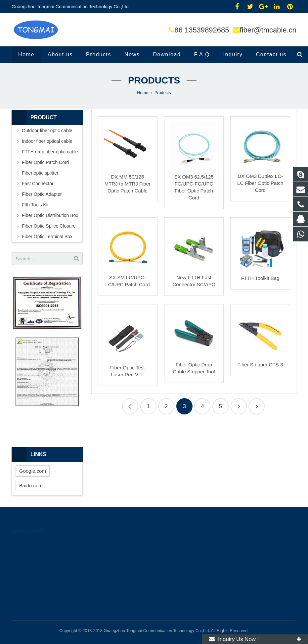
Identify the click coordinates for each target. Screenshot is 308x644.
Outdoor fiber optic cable (47, 131)
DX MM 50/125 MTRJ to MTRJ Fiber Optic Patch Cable (128, 184)
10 (239, 406)
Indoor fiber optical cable (47, 141)
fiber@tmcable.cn (268, 30)
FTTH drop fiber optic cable (50, 152)
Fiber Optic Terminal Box (47, 237)
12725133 (175, 544)
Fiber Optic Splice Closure (49, 226)
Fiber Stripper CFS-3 (260, 365)
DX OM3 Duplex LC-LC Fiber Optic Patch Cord (260, 183)
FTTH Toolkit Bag (260, 278)
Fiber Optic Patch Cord (45, 162)
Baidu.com (31, 485)
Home (143, 93)
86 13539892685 (202, 30)
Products (154, 80)
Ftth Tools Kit (35, 205)
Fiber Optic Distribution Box (50, 215)
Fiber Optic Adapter (42, 194)
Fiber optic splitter (40, 173)
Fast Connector (38, 184)
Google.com (33, 471)
